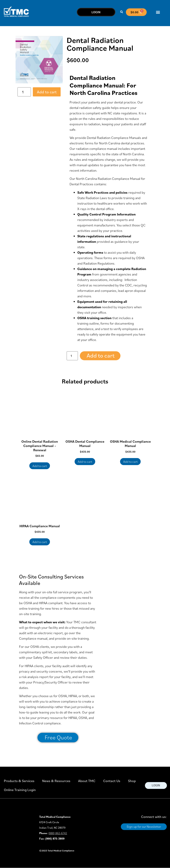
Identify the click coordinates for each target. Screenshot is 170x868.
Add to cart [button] (40, 466)
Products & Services (19, 781)
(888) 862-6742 (58, 833)
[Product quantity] (24, 92)
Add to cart (47, 92)
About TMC (87, 781)
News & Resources (56, 781)
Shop (132, 781)
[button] (122, 12)
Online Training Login (20, 790)
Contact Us (112, 781)
